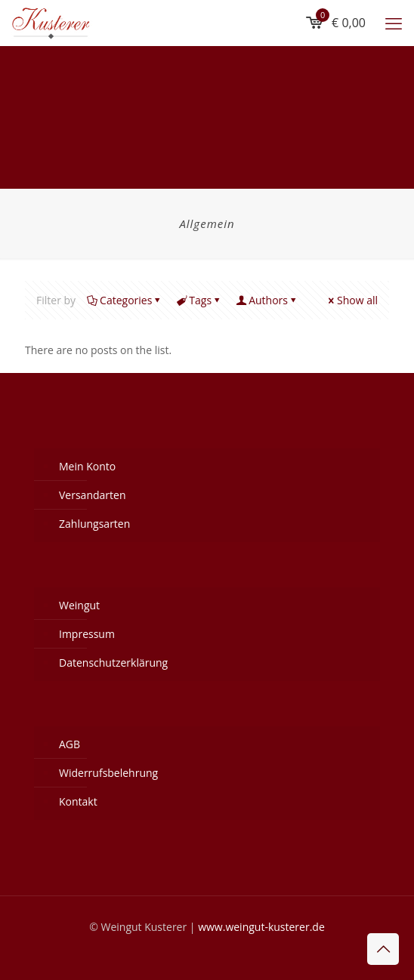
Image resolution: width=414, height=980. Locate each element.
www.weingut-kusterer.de (261, 927)
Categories (125, 300)
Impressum (87, 634)
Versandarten (92, 495)
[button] (27, 953)
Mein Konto (87, 466)
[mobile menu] (394, 23)
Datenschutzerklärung (113, 663)
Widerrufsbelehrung (108, 773)
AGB (70, 744)
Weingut (79, 605)
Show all (352, 300)
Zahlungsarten (94, 524)
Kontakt (78, 801)
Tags (199, 300)
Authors (267, 300)
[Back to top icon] (383, 949)
